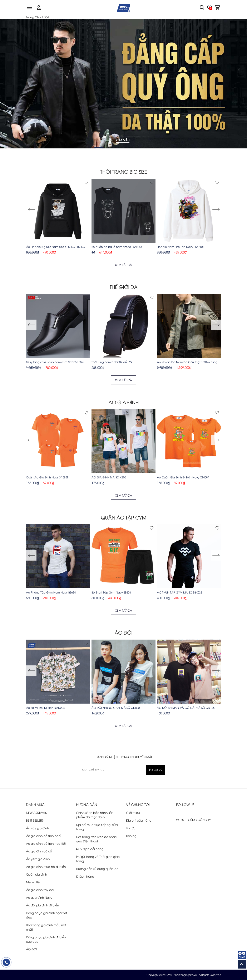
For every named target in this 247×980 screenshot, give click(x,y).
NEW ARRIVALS (36, 812)
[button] (216, 210)
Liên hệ (131, 836)
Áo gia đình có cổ (39, 851)
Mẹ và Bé (33, 882)
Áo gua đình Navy (39, 897)
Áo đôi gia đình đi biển (43, 905)
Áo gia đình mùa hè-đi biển (46, 866)
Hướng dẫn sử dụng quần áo (97, 869)
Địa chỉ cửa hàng (139, 820)
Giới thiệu (133, 812)
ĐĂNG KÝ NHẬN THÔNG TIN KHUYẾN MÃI (124, 757)
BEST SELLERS (35, 820)
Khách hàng (85, 876)
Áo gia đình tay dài (40, 890)
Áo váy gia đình (38, 828)
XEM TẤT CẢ (123, 265)
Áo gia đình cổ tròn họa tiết (46, 843)
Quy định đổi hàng (90, 849)
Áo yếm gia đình (38, 859)
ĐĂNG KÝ (156, 770)
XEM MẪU (123, 141)
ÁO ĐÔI (31, 949)
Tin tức (131, 828)
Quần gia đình (37, 874)
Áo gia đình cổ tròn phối (44, 836)
